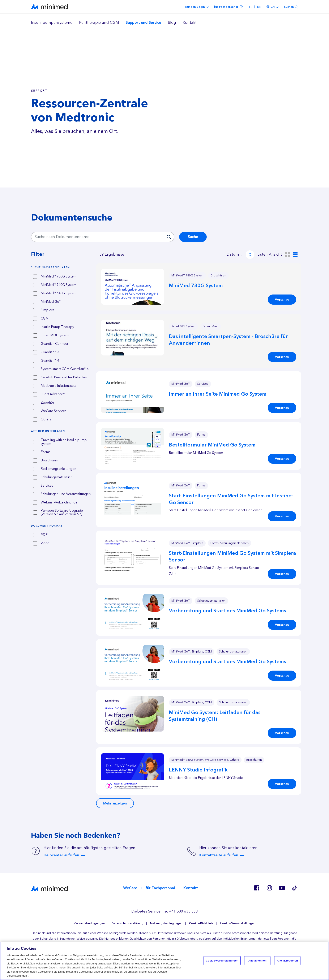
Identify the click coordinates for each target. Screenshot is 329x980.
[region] (164, 23)
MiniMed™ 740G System (59, 285)
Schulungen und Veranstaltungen (66, 494)
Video (45, 543)
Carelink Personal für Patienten (64, 378)
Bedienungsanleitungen (58, 469)
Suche (193, 237)
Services (47, 486)
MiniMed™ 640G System (59, 293)
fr (251, 7)
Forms (46, 452)
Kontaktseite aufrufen (219, 855)
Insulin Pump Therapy (57, 327)
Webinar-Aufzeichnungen (60, 503)
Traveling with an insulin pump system (64, 442)
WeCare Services (54, 411)
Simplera (47, 310)
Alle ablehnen (257, 961)
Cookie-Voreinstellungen (238, 923)
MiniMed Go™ (51, 302)
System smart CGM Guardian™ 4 (65, 369)
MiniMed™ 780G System (59, 277)
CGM (45, 319)
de (259, 7)
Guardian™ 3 (50, 352)
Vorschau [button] (282, 300)
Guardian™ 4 (50, 361)
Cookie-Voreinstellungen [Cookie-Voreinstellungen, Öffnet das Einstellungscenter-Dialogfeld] (222, 961)
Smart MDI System (55, 335)
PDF (44, 535)
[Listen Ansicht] (295, 254)
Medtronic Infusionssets (58, 386)
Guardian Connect (54, 344)
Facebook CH (257, 888)
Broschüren (49, 461)
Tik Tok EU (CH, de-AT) (295, 888)
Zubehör (47, 403)
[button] (133, 287)
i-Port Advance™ (53, 394)
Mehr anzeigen (115, 803)
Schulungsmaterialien (57, 477)
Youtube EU (282, 888)
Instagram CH (269, 888)
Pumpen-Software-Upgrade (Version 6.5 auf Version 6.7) (62, 513)
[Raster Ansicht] (287, 254)
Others (46, 420)
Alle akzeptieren (287, 961)
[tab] (62, 268)
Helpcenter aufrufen (61, 855)
